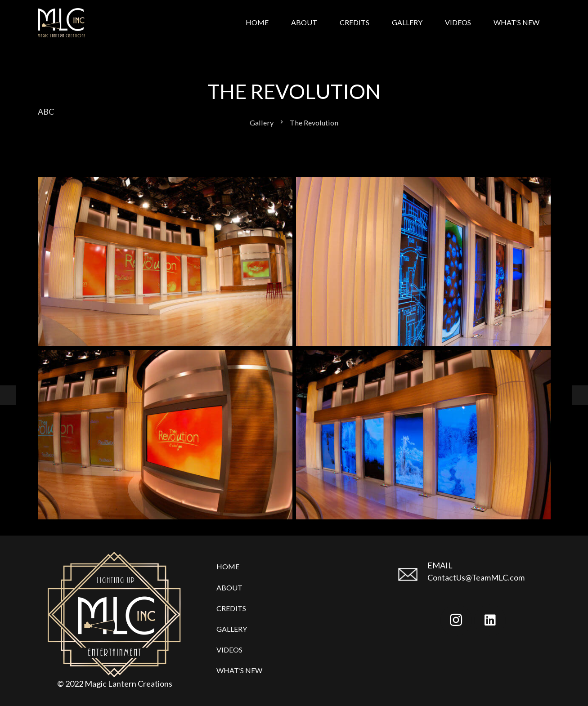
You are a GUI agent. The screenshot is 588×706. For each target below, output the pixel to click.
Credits (231, 608)
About (229, 588)
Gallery (232, 629)
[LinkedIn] (490, 620)
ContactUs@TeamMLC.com (476, 577)
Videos (229, 650)
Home (228, 566)
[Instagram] (456, 620)
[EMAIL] (411, 575)
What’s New (239, 670)
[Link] (61, 23)
